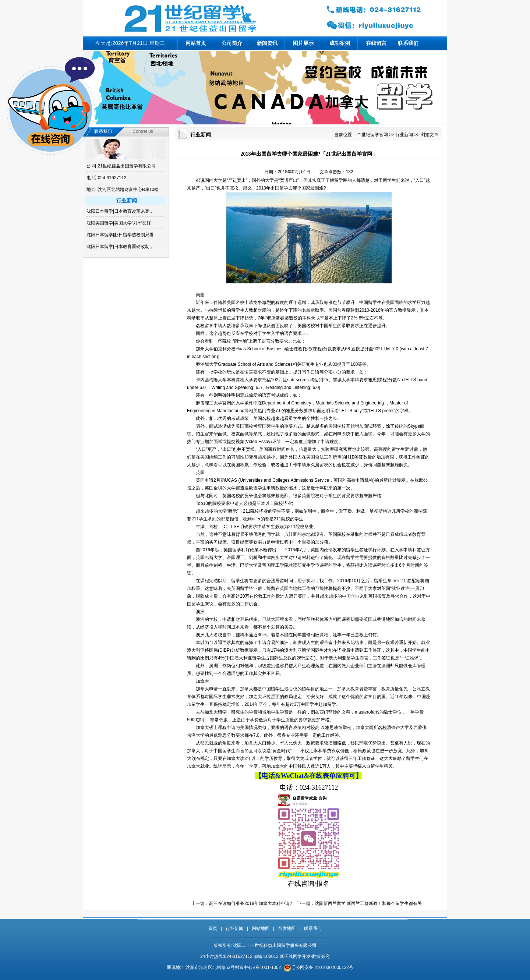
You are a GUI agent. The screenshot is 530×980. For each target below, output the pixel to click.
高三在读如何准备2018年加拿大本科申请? (250, 903)
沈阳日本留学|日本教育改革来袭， (120, 211)
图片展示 (303, 43)
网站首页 (196, 43)
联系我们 (408, 43)
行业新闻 (404, 135)
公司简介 (232, 43)
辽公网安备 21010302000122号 (322, 967)
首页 (213, 928)
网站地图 (261, 928)
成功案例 (340, 43)
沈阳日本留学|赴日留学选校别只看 (120, 235)
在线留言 (376, 43)
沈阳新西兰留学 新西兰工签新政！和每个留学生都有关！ (370, 903)
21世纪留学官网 (372, 135)
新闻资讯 (267, 43)
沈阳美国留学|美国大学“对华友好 (119, 223)
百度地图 (287, 928)
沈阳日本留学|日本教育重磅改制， (120, 247)
